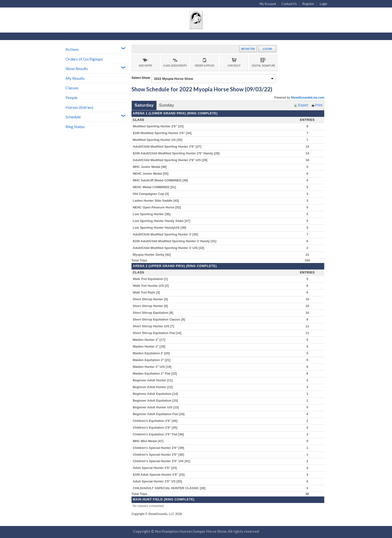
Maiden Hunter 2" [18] (150, 347)
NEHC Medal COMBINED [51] (156, 187)
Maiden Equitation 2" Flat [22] (156, 374)
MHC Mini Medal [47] (149, 441)
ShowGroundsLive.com (307, 98)
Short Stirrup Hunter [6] (152, 306)
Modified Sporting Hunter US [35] (159, 140)
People (71, 97)
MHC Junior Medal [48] (151, 167)
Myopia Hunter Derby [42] (153, 255)
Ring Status (75, 126)
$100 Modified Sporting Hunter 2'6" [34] (163, 133)
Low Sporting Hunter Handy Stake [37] (163, 221)
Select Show (141, 78)
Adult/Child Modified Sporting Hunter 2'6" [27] (168, 147)
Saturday (144, 105)
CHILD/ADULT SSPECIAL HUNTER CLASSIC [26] (170, 488)
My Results (75, 78)
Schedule (73, 117)
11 (307, 326)
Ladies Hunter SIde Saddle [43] (157, 201)
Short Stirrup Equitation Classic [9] (160, 320)
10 (307, 299)
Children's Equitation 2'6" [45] (156, 428)
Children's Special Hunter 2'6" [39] (160, 448)
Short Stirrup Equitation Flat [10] (158, 333)
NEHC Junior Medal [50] (152, 174)
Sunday (167, 105)
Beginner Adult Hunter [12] (154, 387)
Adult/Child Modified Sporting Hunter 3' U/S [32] (170, 248)
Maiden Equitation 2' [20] (152, 353)
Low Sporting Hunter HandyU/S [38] (161, 228)
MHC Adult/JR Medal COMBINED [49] (162, 180)
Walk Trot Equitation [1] (152, 279)
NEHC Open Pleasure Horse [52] (158, 207)
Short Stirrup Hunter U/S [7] (155, 326)
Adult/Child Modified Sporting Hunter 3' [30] (167, 234)
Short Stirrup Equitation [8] (154, 313)
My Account (268, 4)
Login (323, 4)
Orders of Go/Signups (84, 59)
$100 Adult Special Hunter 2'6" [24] (160, 475)
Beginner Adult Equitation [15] (157, 401)
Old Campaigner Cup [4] (152, 194)
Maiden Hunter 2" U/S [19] (153, 367)
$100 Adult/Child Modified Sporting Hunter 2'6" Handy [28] (177, 153)
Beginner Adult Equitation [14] (157, 394)
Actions (72, 49)
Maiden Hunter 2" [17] (150, 340)
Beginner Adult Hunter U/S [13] (157, 407)
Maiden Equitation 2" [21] (153, 360)
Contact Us (289, 4)
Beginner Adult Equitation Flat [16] (160, 414)
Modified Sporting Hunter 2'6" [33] (159, 126)
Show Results (77, 68)
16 (307, 160)
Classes (72, 88)
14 (307, 147)
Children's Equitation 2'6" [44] (156, 421)
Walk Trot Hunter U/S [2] (152, 286)
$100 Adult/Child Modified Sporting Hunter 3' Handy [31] (176, 241)
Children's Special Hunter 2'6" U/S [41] (163, 461)
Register (308, 4)
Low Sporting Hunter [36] (153, 214)
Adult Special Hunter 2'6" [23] (156, 468)
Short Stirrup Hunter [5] (152, 299)
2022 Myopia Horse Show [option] (173, 79)
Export (301, 105)
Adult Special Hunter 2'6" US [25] (159, 481)
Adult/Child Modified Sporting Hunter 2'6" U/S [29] (171, 160)
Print (317, 105)
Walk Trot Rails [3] (148, 293)
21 (307, 255)
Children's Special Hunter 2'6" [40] (160, 455)
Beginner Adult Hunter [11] (154, 380)
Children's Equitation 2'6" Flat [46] (160, 434)
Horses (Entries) (79, 107)
